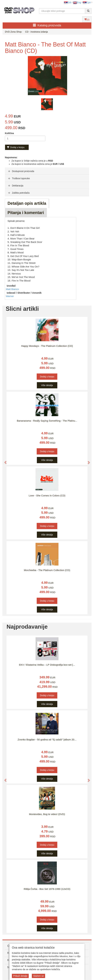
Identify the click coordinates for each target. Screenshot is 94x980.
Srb (68, 2)
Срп (87, 2)
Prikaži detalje (20, 976)
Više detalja (47, 385)
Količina (9, 133)
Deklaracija (15, 186)
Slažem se (38, 976)
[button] (4, 461)
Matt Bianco (12, 289)
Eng (77, 2)
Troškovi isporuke (19, 178)
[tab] (47, 171)
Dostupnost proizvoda (21, 171)
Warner (10, 296)
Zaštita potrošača (18, 193)
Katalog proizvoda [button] (47, 25)
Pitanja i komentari (26, 213)
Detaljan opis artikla (27, 203)
